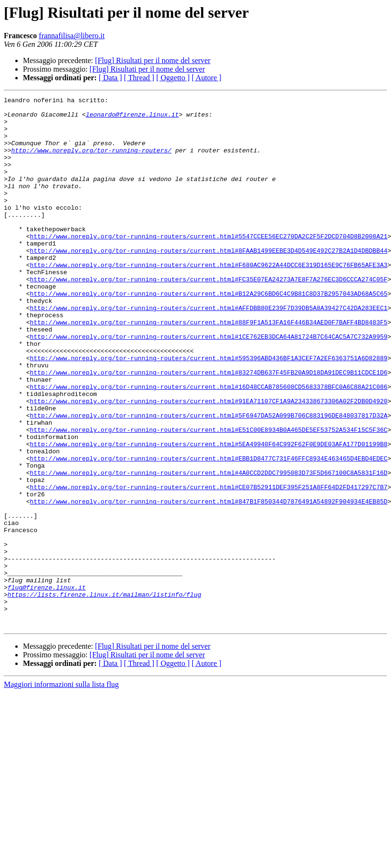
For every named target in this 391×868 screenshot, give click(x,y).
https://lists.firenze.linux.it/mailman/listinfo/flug (105, 695)
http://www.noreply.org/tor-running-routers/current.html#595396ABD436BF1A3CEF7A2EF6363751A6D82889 (209, 411)
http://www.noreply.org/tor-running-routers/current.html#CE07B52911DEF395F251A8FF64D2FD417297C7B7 (209, 566)
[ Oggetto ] (173, 78)
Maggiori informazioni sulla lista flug (61, 790)
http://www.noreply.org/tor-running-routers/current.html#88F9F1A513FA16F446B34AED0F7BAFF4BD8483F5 (209, 368)
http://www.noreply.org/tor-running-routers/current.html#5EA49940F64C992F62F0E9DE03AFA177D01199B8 (209, 514)
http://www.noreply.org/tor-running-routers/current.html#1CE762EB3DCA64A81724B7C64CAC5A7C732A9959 (209, 385)
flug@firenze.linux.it (47, 686)
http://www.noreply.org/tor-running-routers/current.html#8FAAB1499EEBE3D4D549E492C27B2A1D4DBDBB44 (209, 282)
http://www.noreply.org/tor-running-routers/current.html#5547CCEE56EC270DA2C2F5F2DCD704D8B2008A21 (209, 265)
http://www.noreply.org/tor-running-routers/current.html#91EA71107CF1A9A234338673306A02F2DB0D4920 (209, 462)
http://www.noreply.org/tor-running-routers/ (91, 161)
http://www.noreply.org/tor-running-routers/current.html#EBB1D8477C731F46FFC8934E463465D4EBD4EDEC (209, 531)
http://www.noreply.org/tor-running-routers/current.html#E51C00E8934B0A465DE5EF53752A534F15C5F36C (209, 497)
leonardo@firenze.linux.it (132, 118)
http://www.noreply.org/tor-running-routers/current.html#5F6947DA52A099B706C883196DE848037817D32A (209, 480)
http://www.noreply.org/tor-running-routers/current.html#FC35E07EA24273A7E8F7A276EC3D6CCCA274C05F (209, 316)
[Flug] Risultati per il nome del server (153, 60)
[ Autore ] (206, 78)
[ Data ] (111, 78)
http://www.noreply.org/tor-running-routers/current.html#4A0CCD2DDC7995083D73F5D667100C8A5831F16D (209, 548)
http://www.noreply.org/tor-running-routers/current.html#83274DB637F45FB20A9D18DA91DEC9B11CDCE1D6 (209, 428)
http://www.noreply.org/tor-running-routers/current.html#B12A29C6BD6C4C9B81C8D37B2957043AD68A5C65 (209, 333)
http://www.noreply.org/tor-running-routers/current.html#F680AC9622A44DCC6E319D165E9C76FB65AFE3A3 (209, 299)
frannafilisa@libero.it (72, 36)
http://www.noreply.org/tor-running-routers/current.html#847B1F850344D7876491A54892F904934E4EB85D (209, 583)
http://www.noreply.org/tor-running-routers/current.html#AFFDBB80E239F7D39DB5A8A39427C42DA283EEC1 (209, 351)
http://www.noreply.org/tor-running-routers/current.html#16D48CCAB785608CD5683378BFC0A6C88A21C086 (209, 445)
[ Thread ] (139, 78)
